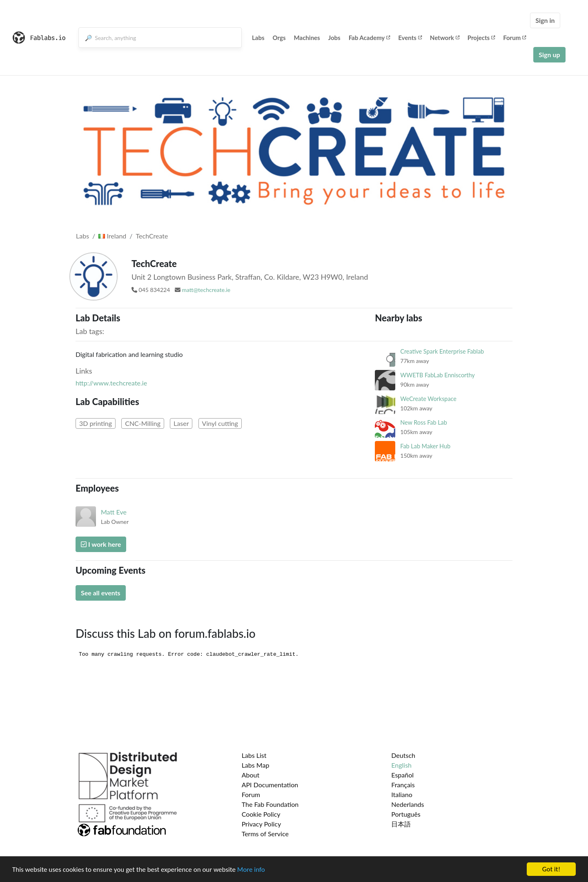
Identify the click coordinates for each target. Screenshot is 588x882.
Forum (514, 38)
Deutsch (403, 755)
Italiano (402, 794)
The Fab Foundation (270, 804)
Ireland (112, 236)
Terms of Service (265, 834)
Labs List (254, 755)
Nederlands (408, 804)
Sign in (545, 20)
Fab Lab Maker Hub (425, 446)
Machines (307, 38)
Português (406, 814)
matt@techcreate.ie (206, 290)
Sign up (549, 55)
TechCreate (152, 236)
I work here (101, 544)
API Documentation (270, 785)
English (401, 765)
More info (251, 870)
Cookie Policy (261, 814)
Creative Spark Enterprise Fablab (442, 351)
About (251, 775)
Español (402, 775)
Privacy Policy (262, 824)
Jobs (334, 38)
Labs (258, 38)
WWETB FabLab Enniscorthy (437, 375)
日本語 (401, 824)
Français (403, 785)
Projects (481, 38)
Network (445, 38)
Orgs (279, 38)
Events (410, 38)
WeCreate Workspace (428, 399)
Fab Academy (370, 38)
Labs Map (256, 765)
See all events (101, 593)
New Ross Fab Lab (423, 422)
